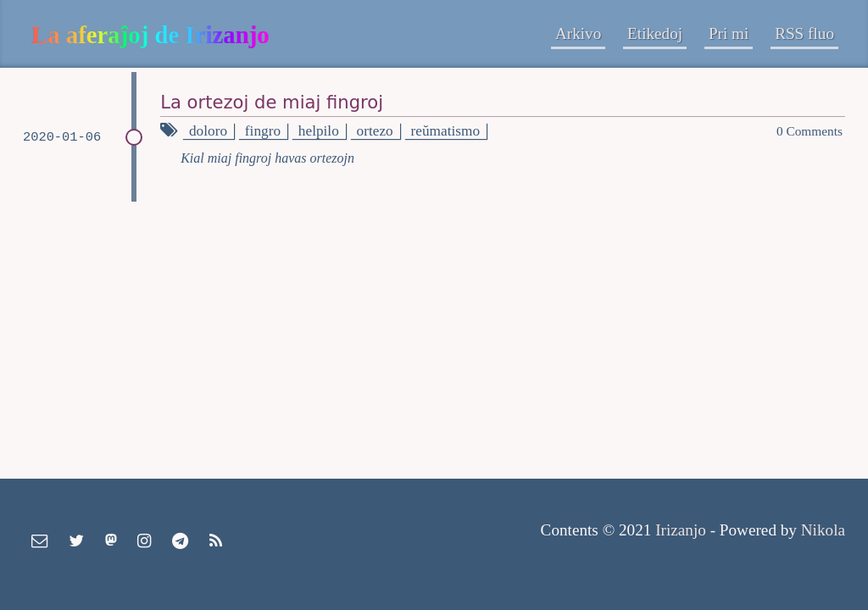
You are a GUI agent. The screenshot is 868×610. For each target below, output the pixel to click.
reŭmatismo (446, 131)
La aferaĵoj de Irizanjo (150, 35)
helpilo (319, 131)
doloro (208, 131)
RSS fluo (804, 33)
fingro (263, 131)
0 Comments (810, 131)
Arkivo (578, 33)
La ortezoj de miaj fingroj (272, 102)
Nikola (823, 530)
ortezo (375, 131)
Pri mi (729, 33)
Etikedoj (655, 33)
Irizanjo (681, 530)
